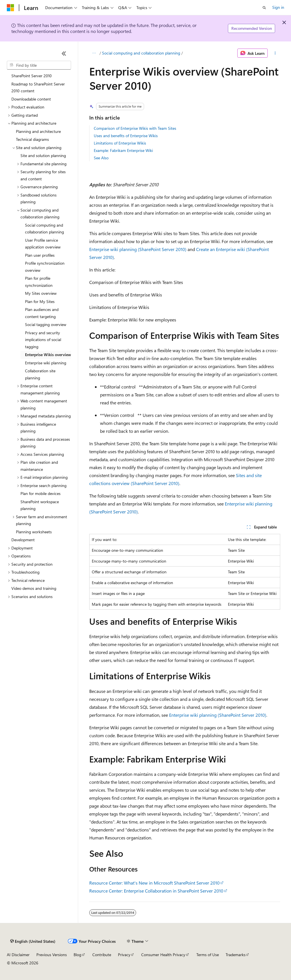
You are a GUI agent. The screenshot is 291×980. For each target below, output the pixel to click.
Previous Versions (52, 955)
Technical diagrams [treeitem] (32, 139)
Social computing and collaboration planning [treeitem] (44, 229)
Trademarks (236, 955)
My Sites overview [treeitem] (41, 293)
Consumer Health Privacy (163, 955)
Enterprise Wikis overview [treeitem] (48, 355)
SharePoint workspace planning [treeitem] (40, 505)
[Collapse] (64, 53)
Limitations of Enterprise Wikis (120, 143)
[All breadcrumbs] (94, 53)
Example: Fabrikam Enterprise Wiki (123, 150)
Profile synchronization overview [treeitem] (45, 267)
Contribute (102, 955)
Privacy (124, 955)
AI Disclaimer (18, 955)
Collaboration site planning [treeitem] (40, 374)
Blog (77, 955)
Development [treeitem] (23, 540)
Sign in (278, 7)
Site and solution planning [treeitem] (43, 155)
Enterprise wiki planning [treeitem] (46, 363)
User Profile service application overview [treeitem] (43, 244)
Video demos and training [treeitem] (34, 588)
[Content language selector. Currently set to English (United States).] (33, 941)
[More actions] (275, 53)
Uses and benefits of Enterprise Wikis (126, 136)
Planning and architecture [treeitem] (38, 131)
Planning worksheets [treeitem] (34, 532)
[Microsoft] (11, 8)
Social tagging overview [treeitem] (46, 324)
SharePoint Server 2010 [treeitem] (32, 76)
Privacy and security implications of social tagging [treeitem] (43, 340)
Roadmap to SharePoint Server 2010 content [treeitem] (38, 87)
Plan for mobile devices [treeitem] (40, 493)
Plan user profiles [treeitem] (40, 255)
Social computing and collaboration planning (141, 53)
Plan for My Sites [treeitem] (40, 301)
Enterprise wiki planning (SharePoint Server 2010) (138, 249)
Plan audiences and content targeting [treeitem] (42, 313)
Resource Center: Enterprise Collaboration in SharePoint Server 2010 (156, 891)
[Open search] (264, 8)
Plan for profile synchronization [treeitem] (39, 282)
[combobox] (39, 65)
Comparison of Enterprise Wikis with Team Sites (135, 128)
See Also (101, 158)
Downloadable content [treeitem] (31, 99)
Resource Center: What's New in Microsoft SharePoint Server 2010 (154, 883)
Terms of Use (208, 955)
